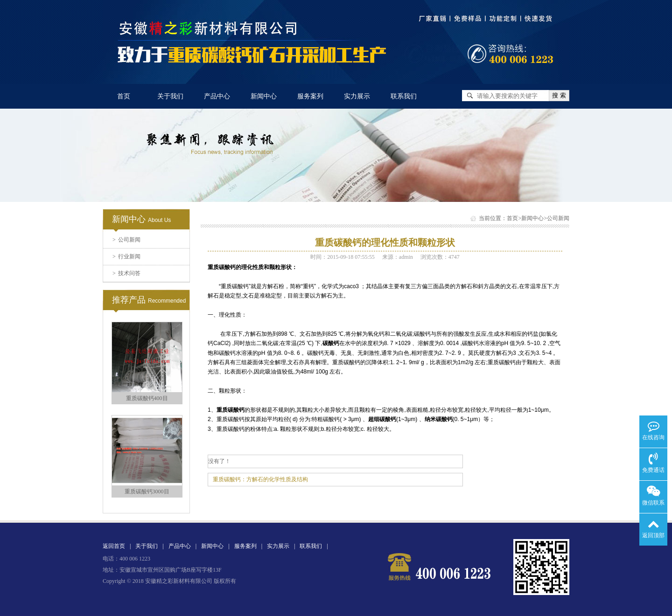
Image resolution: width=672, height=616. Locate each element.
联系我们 (404, 96)
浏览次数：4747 (440, 257)
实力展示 (357, 96)
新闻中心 (264, 96)
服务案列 (310, 96)
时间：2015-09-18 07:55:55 (343, 257)
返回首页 (114, 546)
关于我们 (170, 96)
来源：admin (398, 257)
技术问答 (126, 273)
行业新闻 (126, 256)
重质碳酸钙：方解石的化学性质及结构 (260, 479)
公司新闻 (126, 240)
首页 (124, 96)
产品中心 (217, 96)
